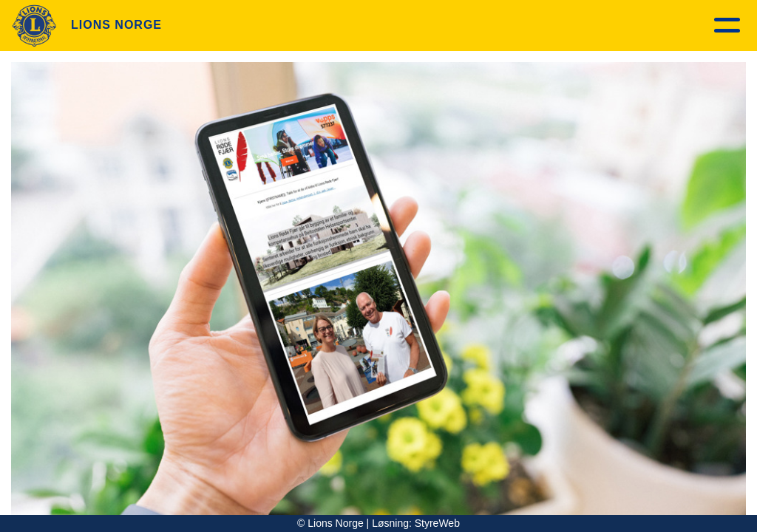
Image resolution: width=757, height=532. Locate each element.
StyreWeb (437, 523)
